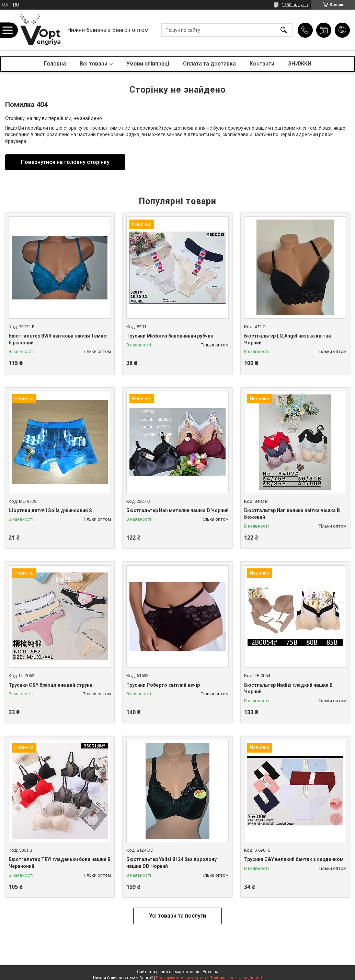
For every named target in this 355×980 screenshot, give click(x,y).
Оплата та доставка (209, 64)
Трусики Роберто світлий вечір (163, 685)
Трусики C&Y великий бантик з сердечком (294, 859)
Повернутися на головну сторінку (65, 162)
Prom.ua (210, 972)
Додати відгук (342, 30)
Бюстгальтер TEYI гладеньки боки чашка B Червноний (60, 863)
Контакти (262, 64)
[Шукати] (284, 30)
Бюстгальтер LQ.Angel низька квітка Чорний (288, 339)
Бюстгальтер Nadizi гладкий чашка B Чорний (288, 688)
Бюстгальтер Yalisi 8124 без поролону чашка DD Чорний (171, 863)
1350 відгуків (295, 5)
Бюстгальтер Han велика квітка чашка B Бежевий (292, 514)
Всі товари (94, 64)
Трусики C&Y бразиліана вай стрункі (51, 685)
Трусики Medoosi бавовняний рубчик (170, 336)
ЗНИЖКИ (300, 64)
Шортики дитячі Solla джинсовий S (50, 510)
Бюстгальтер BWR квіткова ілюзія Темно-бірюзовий (59, 339)
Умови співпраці (148, 64)
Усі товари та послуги (177, 916)
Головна (55, 64)
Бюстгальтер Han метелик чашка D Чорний (177, 510)
